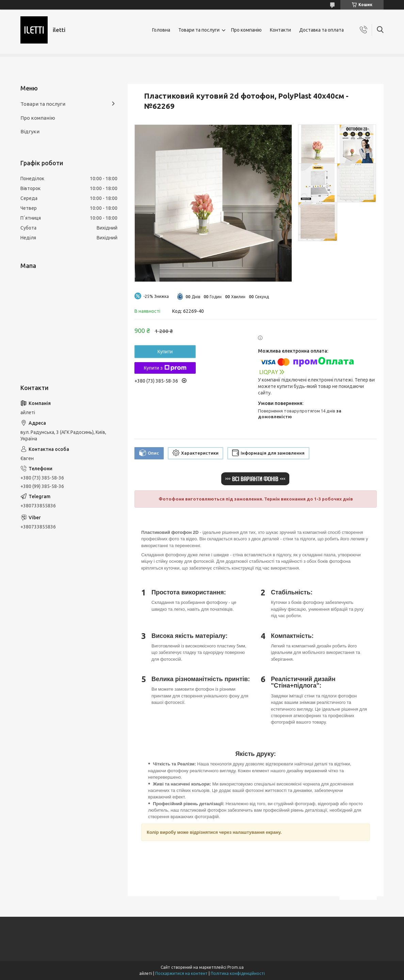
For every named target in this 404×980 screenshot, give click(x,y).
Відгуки (30, 131)
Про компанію (246, 30)
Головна (161, 30)
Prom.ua (236, 967)
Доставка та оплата (321, 30)
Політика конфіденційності (238, 973)
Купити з (165, 368)
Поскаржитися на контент (181, 973)
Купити (165, 352)
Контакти (280, 30)
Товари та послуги (199, 30)
